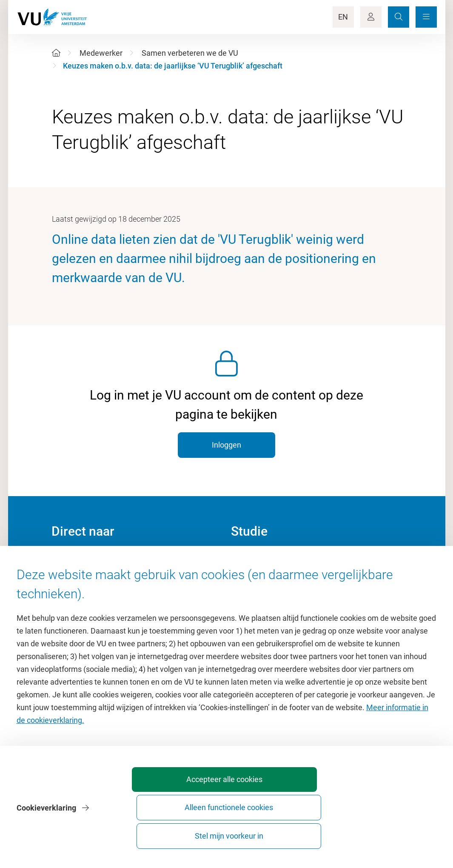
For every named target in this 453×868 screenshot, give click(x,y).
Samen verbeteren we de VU (190, 53)
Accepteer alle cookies (199, 832)
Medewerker (101, 53)
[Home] (56, 53)
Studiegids (249, 579)
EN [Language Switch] (343, 17)
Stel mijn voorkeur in (388, 832)
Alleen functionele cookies (294, 832)
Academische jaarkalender (275, 560)
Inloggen (226, 445)
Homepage (70, 560)
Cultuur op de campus (88, 579)
